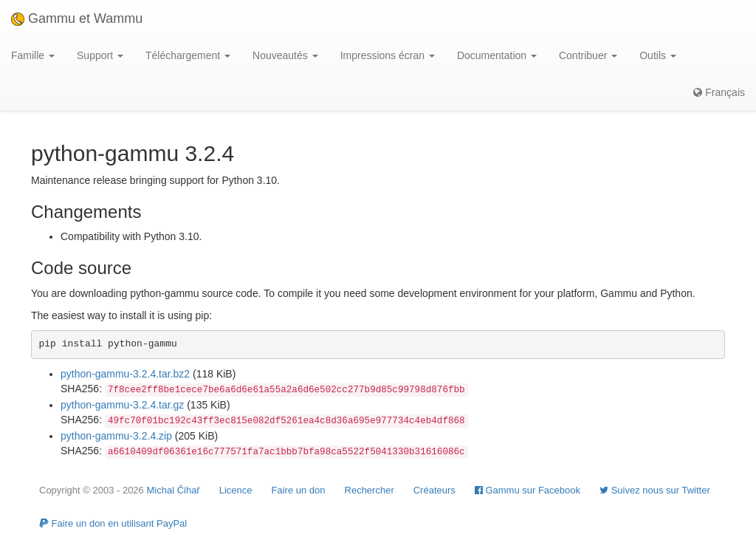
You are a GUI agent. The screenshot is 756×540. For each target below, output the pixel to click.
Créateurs (434, 490)
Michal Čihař (173, 490)
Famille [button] (33, 55)
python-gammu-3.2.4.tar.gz (122, 405)
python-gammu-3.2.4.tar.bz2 (125, 374)
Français (719, 92)
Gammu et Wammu (77, 18)
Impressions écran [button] (388, 55)
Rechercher (370, 490)
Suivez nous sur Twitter (655, 490)
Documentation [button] (497, 55)
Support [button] (100, 55)
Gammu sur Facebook (528, 490)
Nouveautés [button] (285, 55)
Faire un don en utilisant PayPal (113, 523)
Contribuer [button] (588, 55)
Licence (236, 490)
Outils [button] (658, 55)
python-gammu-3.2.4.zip (116, 436)
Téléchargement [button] (188, 55)
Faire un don (299, 490)
